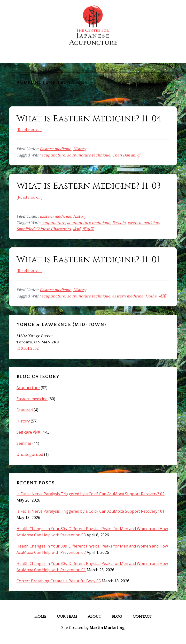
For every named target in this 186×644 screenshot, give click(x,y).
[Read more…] (30, 130)
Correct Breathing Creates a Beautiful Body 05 (59, 581)
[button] (93, 57)
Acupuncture (28, 388)
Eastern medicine (55, 149)
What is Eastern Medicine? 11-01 (88, 260)
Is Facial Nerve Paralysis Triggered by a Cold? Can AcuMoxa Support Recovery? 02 (90, 494)
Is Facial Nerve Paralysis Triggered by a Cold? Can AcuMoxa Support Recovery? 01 (90, 511)
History (80, 149)
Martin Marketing (107, 628)
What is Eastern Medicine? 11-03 (89, 186)
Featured (25, 410)
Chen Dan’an (124, 155)
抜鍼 (77, 229)
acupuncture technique (89, 155)
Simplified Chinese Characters (44, 229)
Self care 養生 (29, 432)
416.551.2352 (28, 348)
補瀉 (162, 296)
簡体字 (88, 229)
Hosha (151, 296)
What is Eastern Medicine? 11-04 (89, 119)
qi (139, 155)
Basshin (119, 222)
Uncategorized (30, 454)
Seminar (24, 443)
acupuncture (53, 155)
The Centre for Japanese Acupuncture (93, 25)
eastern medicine (143, 222)
